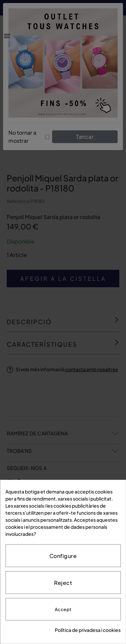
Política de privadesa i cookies (88, 630)
